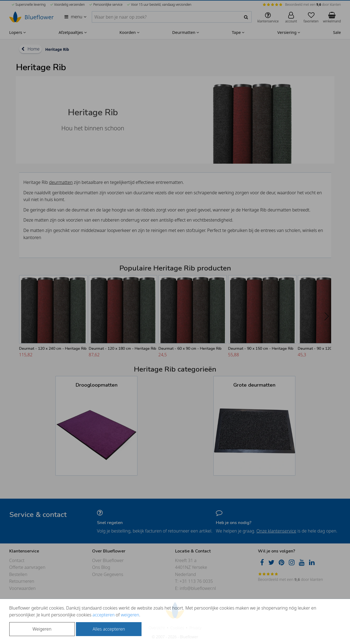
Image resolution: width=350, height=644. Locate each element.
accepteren (104, 615)
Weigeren (42, 629)
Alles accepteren (109, 629)
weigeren (130, 615)
